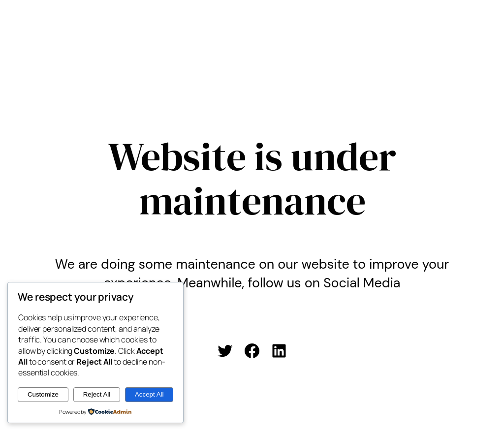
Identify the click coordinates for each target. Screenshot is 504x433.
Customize (43, 394)
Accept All (149, 394)
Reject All (97, 394)
